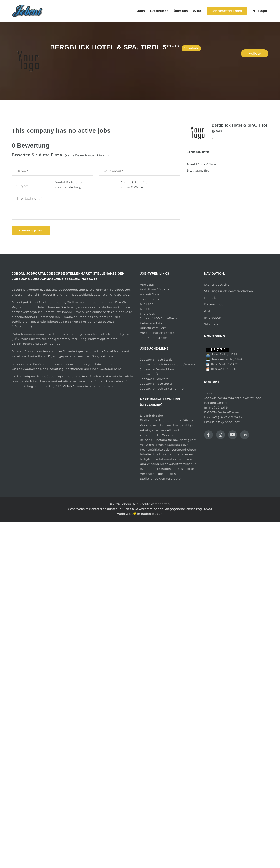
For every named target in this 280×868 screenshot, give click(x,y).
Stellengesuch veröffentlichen (229, 291)
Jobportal (35, 290)
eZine (197, 11)
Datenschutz (214, 304)
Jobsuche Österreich (156, 374)
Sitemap (211, 324)
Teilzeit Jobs (149, 299)
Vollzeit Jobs (150, 294)
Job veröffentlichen (227, 11)
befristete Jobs (151, 323)
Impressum (213, 318)
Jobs (141, 11)
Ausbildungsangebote (157, 333)
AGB (208, 311)
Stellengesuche (217, 285)
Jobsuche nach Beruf (156, 384)
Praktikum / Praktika (156, 289)
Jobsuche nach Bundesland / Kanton (168, 364)
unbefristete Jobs (153, 328)
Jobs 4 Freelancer (154, 338)
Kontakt (211, 298)
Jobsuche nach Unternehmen (163, 388)
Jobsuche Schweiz (154, 379)
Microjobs (147, 313)
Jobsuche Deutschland (158, 369)
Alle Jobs (147, 285)
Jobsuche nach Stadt (156, 360)
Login (260, 11)
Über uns (181, 11)
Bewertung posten (31, 230)
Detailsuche (159, 11)
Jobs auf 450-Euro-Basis (158, 318)
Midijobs (147, 309)
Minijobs (147, 304)
